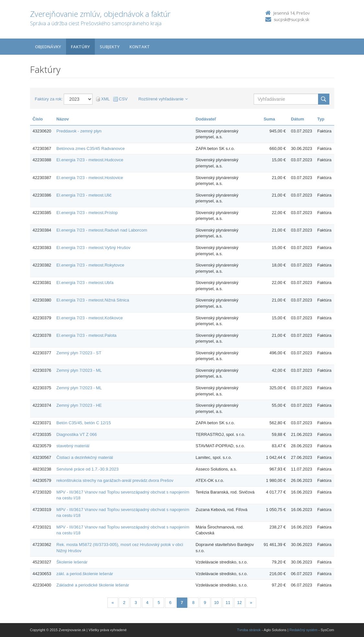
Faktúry (80, 47)
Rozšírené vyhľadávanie (163, 99)
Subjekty (110, 47)
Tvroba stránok (249, 630)
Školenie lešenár (72, 562)
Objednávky (48, 47)
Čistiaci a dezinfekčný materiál (85, 457)
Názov (62, 119)
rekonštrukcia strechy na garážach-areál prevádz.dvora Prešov (115, 480)
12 (239, 603)
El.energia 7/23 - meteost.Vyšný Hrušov (93, 248)
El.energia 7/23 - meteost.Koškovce (89, 318)
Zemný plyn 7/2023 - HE (79, 405)
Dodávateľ (206, 119)
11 (228, 603)
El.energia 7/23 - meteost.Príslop (87, 213)
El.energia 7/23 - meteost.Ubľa (85, 283)
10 (216, 603)
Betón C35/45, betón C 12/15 (83, 423)
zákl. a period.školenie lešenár (85, 574)
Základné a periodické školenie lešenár (93, 585)
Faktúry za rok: (49, 99)
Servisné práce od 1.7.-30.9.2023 (87, 469)
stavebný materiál (73, 446)
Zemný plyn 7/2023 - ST (79, 353)
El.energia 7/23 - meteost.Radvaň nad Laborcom (102, 230)
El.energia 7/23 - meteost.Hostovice (90, 178)
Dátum (297, 119)
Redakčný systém (303, 630)
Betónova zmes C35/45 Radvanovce (90, 148)
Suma (269, 119)
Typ (321, 119)
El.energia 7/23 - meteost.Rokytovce (90, 265)
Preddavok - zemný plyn (79, 131)
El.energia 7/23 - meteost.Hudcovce (90, 160)
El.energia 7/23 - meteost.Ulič (84, 195)
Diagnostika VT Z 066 (77, 434)
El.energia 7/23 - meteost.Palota (86, 335)
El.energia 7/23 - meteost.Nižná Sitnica (93, 300)
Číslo (38, 119)
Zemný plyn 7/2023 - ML (79, 370)
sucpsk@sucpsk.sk (291, 19)
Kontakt (140, 47)
